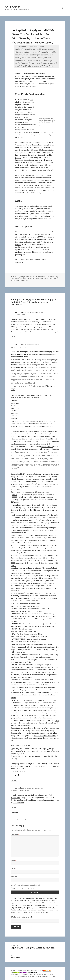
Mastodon (15, 413)
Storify (13, 565)
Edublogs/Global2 (40, 535)
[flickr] (12, 775)
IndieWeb (51, 277)
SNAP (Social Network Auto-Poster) (24, 578)
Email (16, 756)
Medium (14, 416)
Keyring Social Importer (29, 690)
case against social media (49, 474)
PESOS (56, 279)
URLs (57, 720)
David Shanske (32, 145)
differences (15, 502)
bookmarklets (39, 279)
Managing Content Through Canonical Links (28, 764)
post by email (15, 281)
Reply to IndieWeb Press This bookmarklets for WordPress (33, 34)
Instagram (15, 403)
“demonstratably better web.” (45, 735)
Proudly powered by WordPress (20, 971)
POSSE (14, 497)
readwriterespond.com (33, 345)
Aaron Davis (41, 38)
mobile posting (49, 279)
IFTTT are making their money (22, 563)
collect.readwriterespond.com (35, 312)
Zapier (39, 568)
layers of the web (21, 800)
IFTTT (13, 550)
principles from (42, 971)
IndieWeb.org (32, 733)
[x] (15, 775)
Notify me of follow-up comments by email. (26, 885)
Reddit (21, 756)
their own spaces (34, 479)
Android (32, 279)
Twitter (14, 411)
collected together (43, 439)
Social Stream (15, 279)
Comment (15, 834)
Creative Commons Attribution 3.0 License (42, 976)
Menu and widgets (63, 10)
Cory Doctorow (47, 446)
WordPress (23, 279)
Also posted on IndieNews (21, 746)
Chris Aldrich (13, 7)
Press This (55, 800)
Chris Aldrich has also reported (31, 672)
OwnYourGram (46, 687)
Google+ (14, 418)
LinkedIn (43, 756)
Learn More (45, 912)
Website (14, 877)
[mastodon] (18, 775)
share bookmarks (49, 660)
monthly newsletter (18, 751)
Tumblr (14, 401)
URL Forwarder (24, 281)
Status (15, 277)
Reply (56, 277)
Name (13, 861)
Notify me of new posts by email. (23, 888)
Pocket (32, 756)
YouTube (14, 406)
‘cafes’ (46, 395)
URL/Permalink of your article (22, 917)
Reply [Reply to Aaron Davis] (14, 337)
